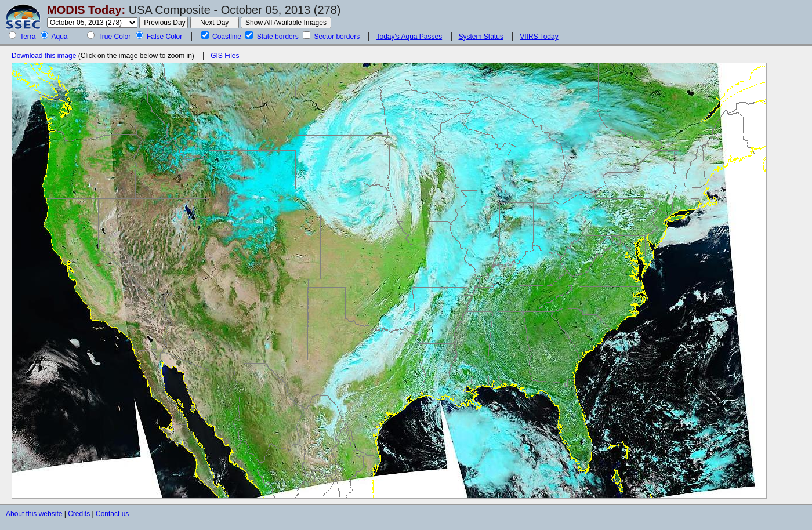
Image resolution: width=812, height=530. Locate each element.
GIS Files (225, 56)
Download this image (44, 56)
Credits (79, 514)
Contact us (112, 514)
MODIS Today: (86, 10)
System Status (481, 37)
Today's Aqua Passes (409, 37)
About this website (34, 514)
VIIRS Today (539, 37)
